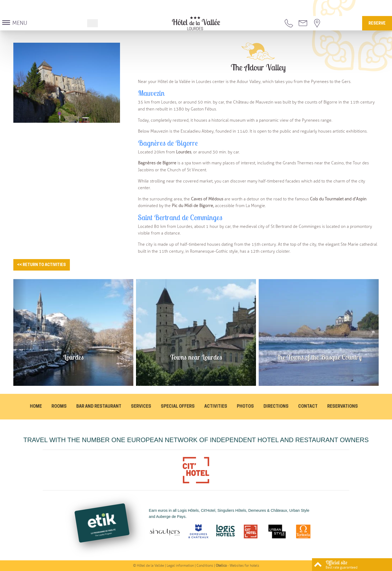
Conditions (205, 566)
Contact (308, 407)
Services (141, 407)
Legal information (180, 566)
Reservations (343, 407)
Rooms (59, 407)
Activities (216, 407)
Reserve (377, 24)
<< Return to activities (41, 265)
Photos (245, 407)
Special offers (178, 407)
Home (36, 407)
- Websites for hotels (237, 566)
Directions (276, 407)
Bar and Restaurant (99, 407)
